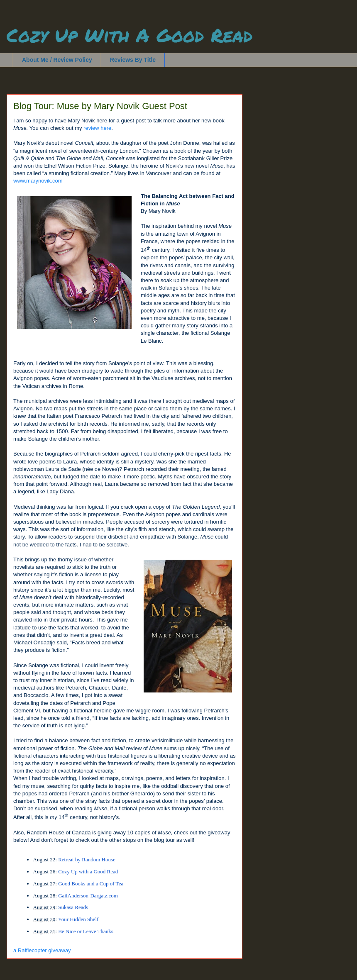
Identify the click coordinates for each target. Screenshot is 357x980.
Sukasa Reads (73, 907)
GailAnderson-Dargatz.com (88, 896)
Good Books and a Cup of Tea (91, 884)
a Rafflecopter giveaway (42, 950)
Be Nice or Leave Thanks (86, 931)
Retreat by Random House (87, 859)
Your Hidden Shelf (78, 919)
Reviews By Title (133, 60)
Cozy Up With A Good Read (130, 35)
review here (97, 128)
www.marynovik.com (38, 181)
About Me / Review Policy (57, 60)
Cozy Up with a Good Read (88, 872)
